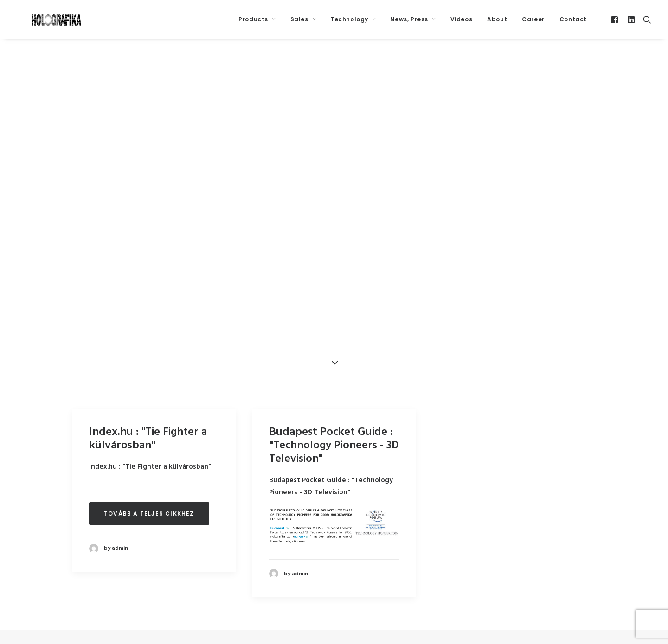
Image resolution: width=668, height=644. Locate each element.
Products (257, 24)
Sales (303, 24)
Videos (462, 24)
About (497, 24)
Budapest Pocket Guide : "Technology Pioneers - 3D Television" (334, 449)
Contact (573, 24)
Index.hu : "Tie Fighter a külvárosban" (148, 442)
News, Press (413, 24)
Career (533, 24)
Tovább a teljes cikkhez (149, 517)
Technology (353, 24)
